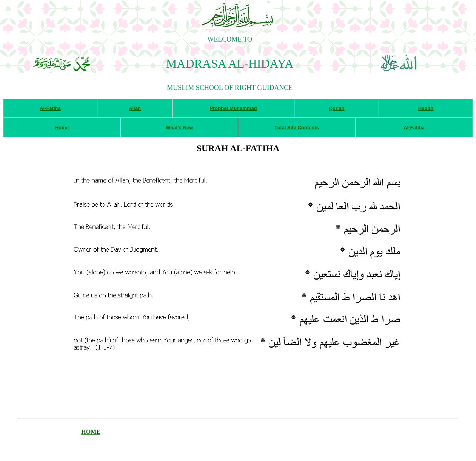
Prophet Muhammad (233, 108)
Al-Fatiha (50, 108)
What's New (179, 128)
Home (62, 128)
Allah (135, 108)
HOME (91, 432)
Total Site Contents (297, 128)
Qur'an (337, 108)
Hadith (426, 108)
